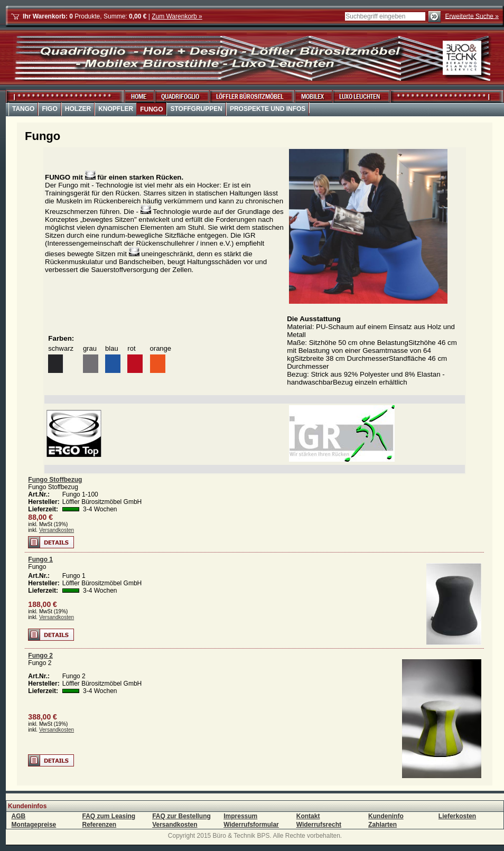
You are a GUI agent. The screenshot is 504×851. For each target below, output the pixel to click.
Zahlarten (382, 825)
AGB (19, 816)
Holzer (78, 109)
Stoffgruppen (196, 109)
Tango (23, 109)
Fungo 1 (40, 559)
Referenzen (99, 825)
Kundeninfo (386, 816)
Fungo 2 (40, 656)
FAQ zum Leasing (109, 816)
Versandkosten (57, 530)
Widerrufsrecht (319, 825)
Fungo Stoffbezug (55, 480)
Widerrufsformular (251, 825)
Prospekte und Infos (268, 109)
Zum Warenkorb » (177, 16)
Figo (49, 109)
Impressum (240, 816)
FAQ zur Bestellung (181, 816)
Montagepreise (34, 825)
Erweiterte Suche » (472, 16)
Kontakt (308, 816)
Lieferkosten (457, 816)
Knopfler (116, 109)
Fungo (151, 109)
